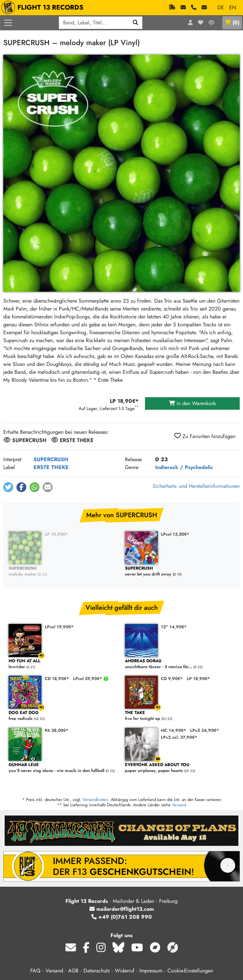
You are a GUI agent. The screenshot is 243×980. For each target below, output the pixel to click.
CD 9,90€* (172, 679)
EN (233, 7)
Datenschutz (97, 971)
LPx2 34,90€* (205, 730)
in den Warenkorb (193, 403)
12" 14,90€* (174, 627)
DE (221, 7)
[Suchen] (136, 23)
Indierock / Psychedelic (184, 467)
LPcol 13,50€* (175, 534)
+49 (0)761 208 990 (122, 917)
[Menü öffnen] (8, 23)
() (232, 23)
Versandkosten (95, 800)
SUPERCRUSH (51, 459)
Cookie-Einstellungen (190, 971)
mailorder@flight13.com (122, 909)
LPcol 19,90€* (59, 627)
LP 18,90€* (56, 534)
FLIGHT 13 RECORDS (44, 8)
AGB (73, 971)
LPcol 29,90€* (88, 679)
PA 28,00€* (57, 730)
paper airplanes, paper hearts (180, 768)
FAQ (35, 971)
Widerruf (125, 971)
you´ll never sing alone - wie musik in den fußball (63, 768)
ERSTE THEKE (51, 467)
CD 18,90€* (57, 679)
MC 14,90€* (173, 730)
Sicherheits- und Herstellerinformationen (196, 486)
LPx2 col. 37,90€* (179, 737)
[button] (8, 487)
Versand (179, 805)
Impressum (151, 971)
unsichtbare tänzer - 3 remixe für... (180, 664)
